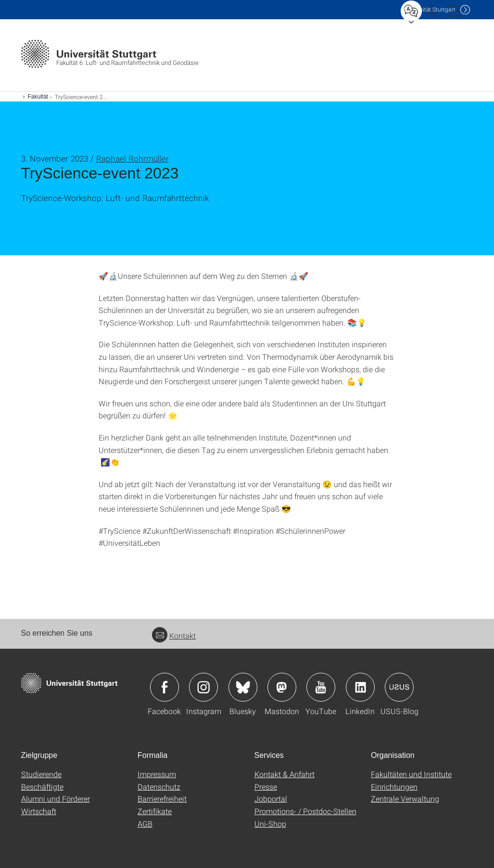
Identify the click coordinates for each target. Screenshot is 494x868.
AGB (145, 824)
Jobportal (271, 799)
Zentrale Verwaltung (405, 799)
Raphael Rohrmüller (133, 158)
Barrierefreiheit (162, 799)
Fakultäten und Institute (411, 774)
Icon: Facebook (165, 687)
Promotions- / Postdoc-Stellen (305, 811)
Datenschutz (159, 786)
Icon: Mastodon (282, 687)
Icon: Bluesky (243, 687)
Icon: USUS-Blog (399, 687)
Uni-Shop (270, 824)
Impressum (157, 774)
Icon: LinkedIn (360, 687)
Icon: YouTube (321, 687)
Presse (266, 786)
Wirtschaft (39, 811)
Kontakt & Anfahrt (285, 774)
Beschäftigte (42, 786)
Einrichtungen (394, 786)
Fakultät (38, 97)
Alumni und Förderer (56, 799)
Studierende (41, 774)
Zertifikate (155, 811)
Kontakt (174, 635)
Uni (430, 9)
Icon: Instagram (203, 687)
